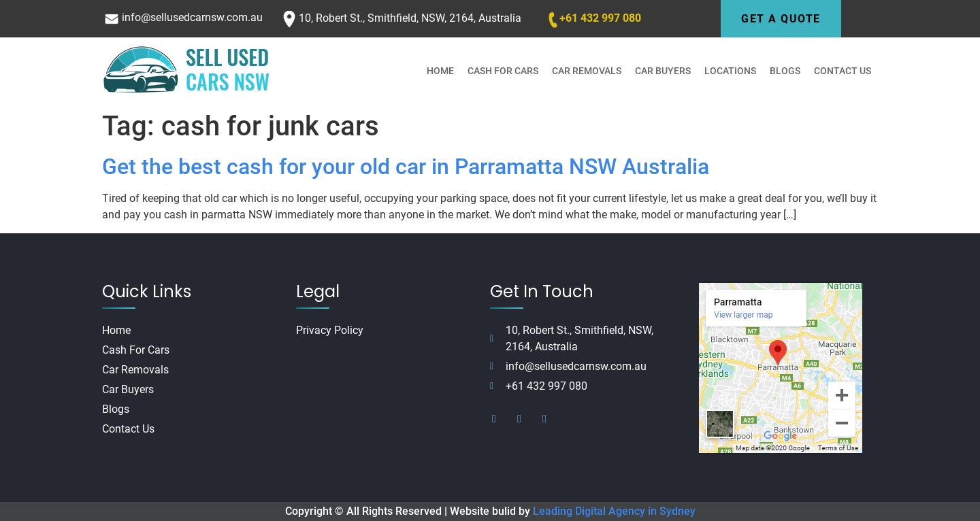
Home (440, 71)
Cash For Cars (503, 71)
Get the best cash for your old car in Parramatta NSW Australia (406, 167)
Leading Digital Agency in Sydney (614, 511)
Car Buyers (663, 71)
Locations (730, 71)
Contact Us (843, 71)
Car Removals (587, 71)
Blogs (785, 71)
